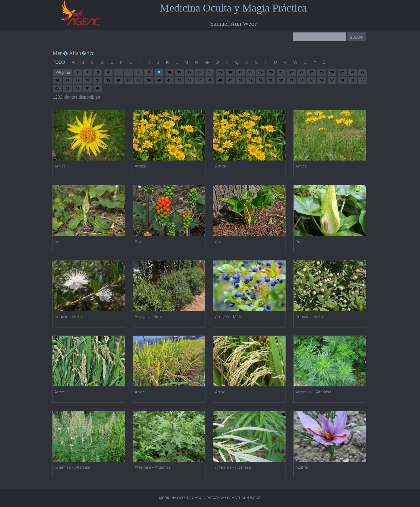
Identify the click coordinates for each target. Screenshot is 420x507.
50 (261, 80)
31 (67, 80)
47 (230, 80)
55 (312, 80)
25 (322, 72)
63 (78, 88)
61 (57, 88)
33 (88, 80)
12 (190, 72)
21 (281, 72)
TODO (59, 62)
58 (342, 80)
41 (169, 80)
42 (179, 80)
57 (332, 80)
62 (67, 88)
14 (210, 72)
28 (352, 72)
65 (98, 88)
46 (220, 80)
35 (108, 80)
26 (332, 72)
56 (322, 80)
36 (118, 80)
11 (179, 72)
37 (128, 80)
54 (301, 80)
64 (88, 88)
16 (230, 72)
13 (200, 72)
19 (261, 72)
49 (251, 80)
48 (240, 80)
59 (352, 80)
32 (78, 80)
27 (342, 72)
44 (200, 80)
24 (312, 72)
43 (190, 80)
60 (363, 80)
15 (220, 72)
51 (271, 80)
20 (271, 72)
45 (210, 80)
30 (57, 80)
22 (291, 72)
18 (251, 72)
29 (363, 72)
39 (149, 80)
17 (240, 72)
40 (159, 80)
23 (301, 72)
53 (291, 80)
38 (139, 80)
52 (281, 80)
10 (169, 72)
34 (98, 80)
